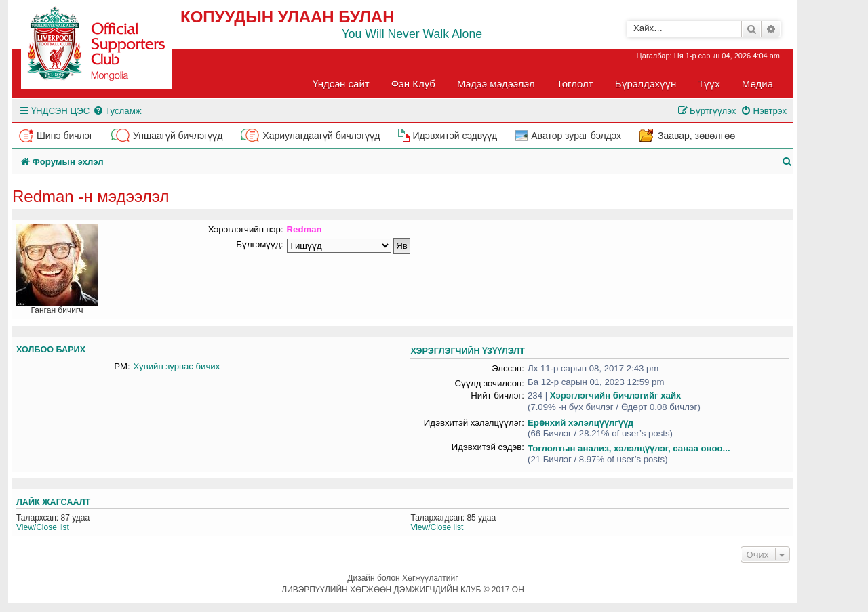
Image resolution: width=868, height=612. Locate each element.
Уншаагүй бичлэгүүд (178, 136)
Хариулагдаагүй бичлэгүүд (321, 136)
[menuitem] (117, 111)
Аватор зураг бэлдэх (576, 136)
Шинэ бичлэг (65, 136)
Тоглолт (575, 84)
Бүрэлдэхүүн (646, 84)
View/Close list (43, 527)
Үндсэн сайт (341, 84)
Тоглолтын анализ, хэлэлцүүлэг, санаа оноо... (629, 448)
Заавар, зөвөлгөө (696, 136)
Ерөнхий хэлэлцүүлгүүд (580, 423)
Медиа (757, 84)
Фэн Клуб (413, 84)
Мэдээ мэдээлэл (496, 84)
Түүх (709, 84)
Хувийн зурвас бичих (177, 366)
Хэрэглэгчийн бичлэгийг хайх (616, 395)
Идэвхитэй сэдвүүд (455, 136)
